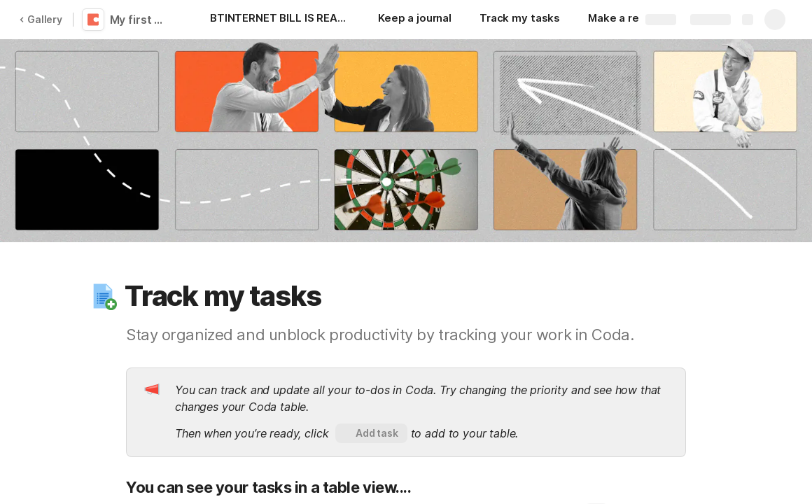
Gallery (41, 19)
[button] (103, 296)
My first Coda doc (142, 20)
